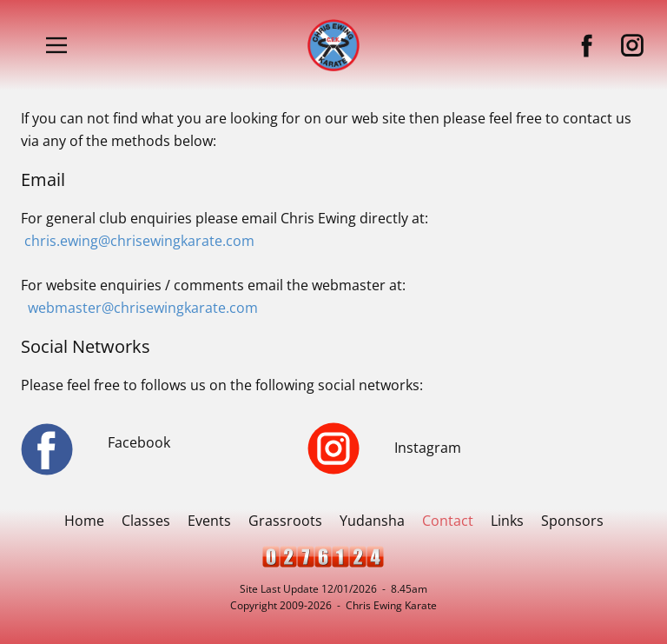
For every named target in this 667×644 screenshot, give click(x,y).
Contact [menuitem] (448, 521)
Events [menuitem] (209, 521)
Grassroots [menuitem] (285, 521)
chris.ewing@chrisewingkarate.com (139, 241)
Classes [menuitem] (146, 521)
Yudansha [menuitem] (372, 521)
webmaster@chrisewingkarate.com (143, 308)
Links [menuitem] (507, 521)
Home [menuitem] (84, 521)
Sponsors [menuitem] (572, 521)
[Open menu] (56, 45)
